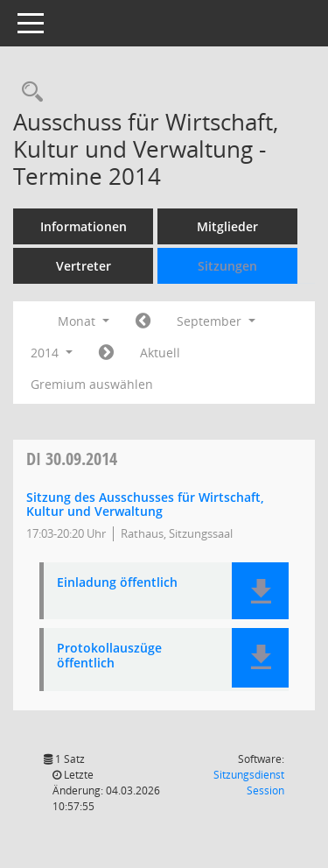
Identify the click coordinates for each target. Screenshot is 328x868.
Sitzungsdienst (249, 783)
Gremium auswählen (92, 384)
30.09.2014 (72, 459)
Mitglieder (227, 226)
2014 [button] (52, 353)
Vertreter (84, 266)
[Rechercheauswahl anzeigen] (28, 92)
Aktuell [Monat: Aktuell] (160, 353)
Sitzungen (227, 266)
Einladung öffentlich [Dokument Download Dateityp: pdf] (117, 583)
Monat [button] (84, 321)
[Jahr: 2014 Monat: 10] (106, 353)
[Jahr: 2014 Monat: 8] (143, 321)
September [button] (216, 321)
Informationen (84, 226)
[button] (260, 591)
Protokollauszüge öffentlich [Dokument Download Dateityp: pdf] (109, 656)
